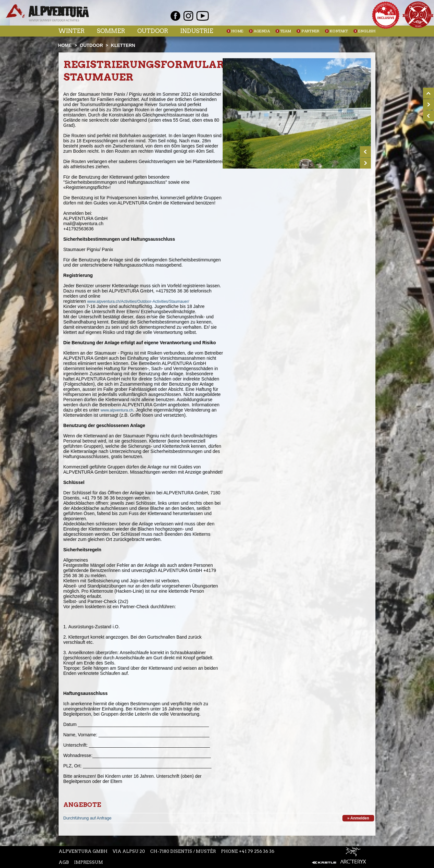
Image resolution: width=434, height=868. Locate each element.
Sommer (111, 31)
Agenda (262, 31)
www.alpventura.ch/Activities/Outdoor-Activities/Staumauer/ (138, 302)
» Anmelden (358, 818)
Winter (71, 31)
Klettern (123, 45)
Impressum (89, 862)
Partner (310, 31)
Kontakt (339, 31)
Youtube (203, 16)
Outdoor (153, 31)
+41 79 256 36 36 (257, 851)
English (367, 31)
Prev (365, 152)
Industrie (197, 31)
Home (237, 31)
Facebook (175, 16)
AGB (64, 862)
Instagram (188, 16)
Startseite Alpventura (47, 13)
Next (365, 163)
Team (286, 31)
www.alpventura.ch (117, 410)
